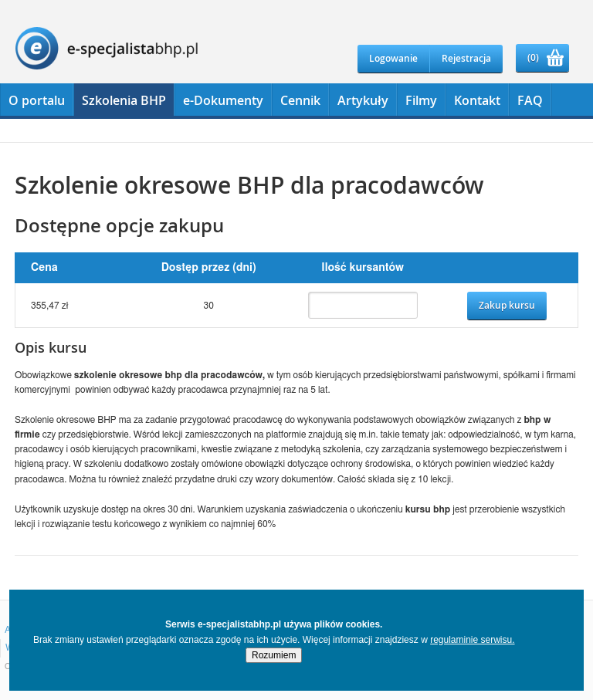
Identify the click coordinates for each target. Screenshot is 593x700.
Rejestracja (466, 58)
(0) (533, 57)
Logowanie (393, 58)
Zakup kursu (507, 305)
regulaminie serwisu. (472, 640)
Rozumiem (274, 655)
